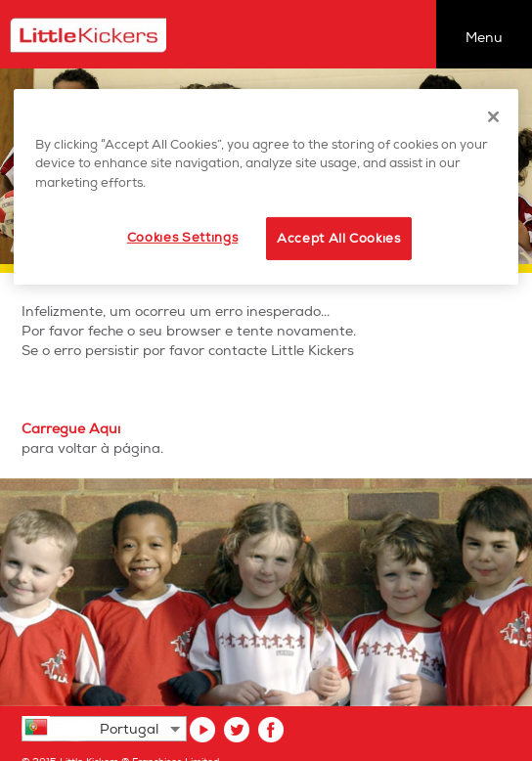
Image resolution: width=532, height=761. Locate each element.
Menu (484, 38)
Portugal (129, 729)
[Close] (494, 117)
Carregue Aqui (71, 429)
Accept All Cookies (339, 239)
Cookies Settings (182, 238)
